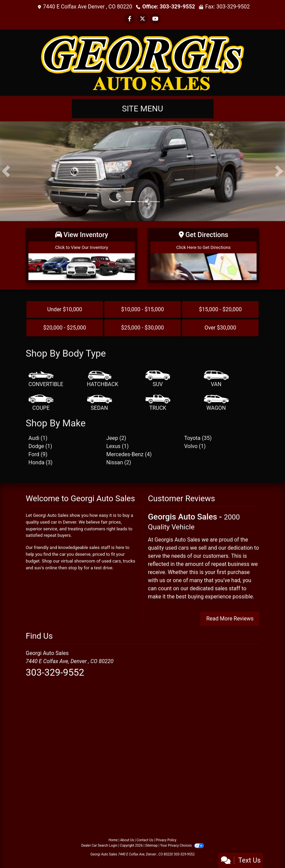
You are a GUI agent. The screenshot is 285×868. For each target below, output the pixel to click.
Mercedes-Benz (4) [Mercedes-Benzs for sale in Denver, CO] (129, 454)
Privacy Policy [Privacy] (166, 840)
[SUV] (158, 379)
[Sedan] (100, 403)
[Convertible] (46, 379)
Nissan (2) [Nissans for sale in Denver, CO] (119, 462)
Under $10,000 (64, 309)
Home (113, 840)
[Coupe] (41, 403)
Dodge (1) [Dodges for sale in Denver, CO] (40, 446)
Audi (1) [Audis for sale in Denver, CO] (38, 438)
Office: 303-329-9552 (169, 7)
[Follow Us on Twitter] (142, 19)
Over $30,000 (220, 328)
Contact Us (145, 840)
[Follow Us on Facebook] (130, 19)
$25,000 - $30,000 (143, 328)
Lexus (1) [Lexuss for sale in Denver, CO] (117, 446)
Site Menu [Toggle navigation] (142, 109)
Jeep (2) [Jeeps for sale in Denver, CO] (116, 438)
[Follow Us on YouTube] (155, 19)
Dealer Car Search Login (99, 845)
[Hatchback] (103, 379)
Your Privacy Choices (182, 845)
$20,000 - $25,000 (65, 328)
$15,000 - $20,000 (221, 309)
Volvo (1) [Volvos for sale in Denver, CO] (195, 446)
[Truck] (158, 403)
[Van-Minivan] (216, 379)
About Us (127, 840)
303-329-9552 (55, 672)
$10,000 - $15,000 (143, 309)
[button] (6, 171)
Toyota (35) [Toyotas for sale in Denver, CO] (198, 438)
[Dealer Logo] (142, 62)
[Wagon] (216, 403)
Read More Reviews (230, 619)
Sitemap (151, 845)
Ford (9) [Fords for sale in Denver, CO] (38, 454)
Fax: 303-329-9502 (227, 7)
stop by (76, 568)
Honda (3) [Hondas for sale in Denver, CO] (40, 462)
